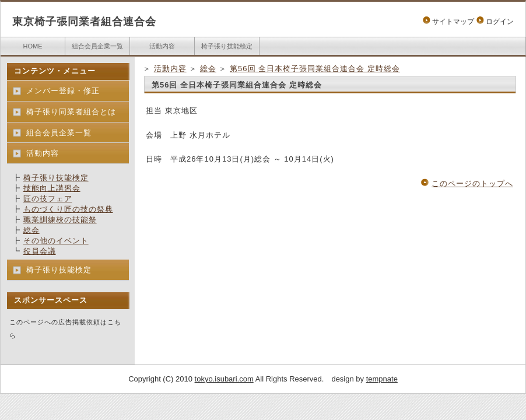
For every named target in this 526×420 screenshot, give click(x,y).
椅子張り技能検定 (227, 46)
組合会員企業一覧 (97, 46)
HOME (33, 46)
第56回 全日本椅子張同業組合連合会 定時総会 (315, 69)
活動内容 (162, 46)
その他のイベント (56, 241)
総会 (208, 69)
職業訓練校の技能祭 (60, 220)
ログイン (500, 22)
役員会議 (40, 251)
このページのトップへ (472, 183)
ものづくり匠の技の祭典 (68, 209)
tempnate (382, 379)
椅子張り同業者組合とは (71, 112)
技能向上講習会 (52, 188)
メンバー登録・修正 (63, 91)
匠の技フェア (48, 199)
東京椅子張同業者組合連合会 (84, 22)
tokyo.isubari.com (224, 379)
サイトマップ (453, 22)
